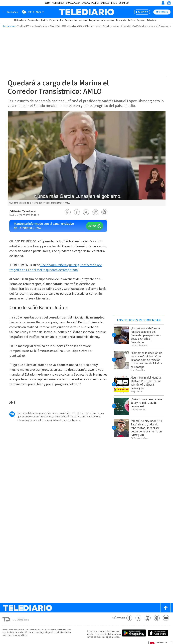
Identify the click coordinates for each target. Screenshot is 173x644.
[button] (68, 212)
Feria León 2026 (75, 26)
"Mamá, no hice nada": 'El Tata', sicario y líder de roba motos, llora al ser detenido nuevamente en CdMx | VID (146, 428)
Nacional (83, 20)
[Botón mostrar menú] (11, 12)
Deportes (94, 20)
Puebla (95, 3)
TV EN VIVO (143, 12)
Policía (44, 20)
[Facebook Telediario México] (129, 618)
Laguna (86, 3)
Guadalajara (73, 3)
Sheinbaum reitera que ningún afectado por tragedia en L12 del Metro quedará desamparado (56, 268)
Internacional (108, 20)
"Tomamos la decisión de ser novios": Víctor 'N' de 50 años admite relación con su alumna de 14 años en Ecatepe (147, 360)
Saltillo (105, 3)
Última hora (20, 20)
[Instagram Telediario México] (148, 618)
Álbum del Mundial (123, 26)
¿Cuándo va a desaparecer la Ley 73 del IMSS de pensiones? (147, 403)
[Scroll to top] (166, 608)
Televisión (152, 20)
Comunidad (33, 20)
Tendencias (71, 20)
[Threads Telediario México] (157, 618)
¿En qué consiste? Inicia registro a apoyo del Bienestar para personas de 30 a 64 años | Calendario (146, 335)
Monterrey (58, 3)
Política (132, 20)
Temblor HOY (23, 26)
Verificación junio (40, 26)
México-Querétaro (104, 26)
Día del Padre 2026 (58, 26)
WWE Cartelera (140, 26)
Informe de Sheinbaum (159, 26)
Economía (121, 20)
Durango (124, 3)
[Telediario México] (86, 12)
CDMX (47, 3)
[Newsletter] (169, 4)
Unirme (92, 226)
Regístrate (162, 12)
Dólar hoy (89, 26)
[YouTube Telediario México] (166, 618)
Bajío (114, 3)
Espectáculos (56, 20)
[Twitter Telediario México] (138, 618)
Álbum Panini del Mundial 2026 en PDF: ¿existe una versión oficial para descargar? (146, 383)
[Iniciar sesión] (163, 3)
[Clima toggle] (32, 12)
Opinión (141, 20)
